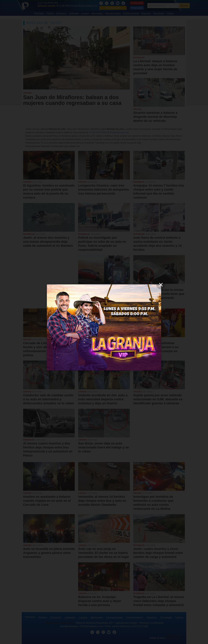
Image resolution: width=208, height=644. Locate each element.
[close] (161, 285)
